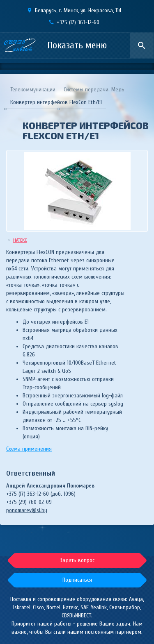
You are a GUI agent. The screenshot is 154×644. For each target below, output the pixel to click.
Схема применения (29, 449)
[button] (77, 580)
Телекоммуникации (33, 90)
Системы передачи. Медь (94, 90)
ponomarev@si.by (27, 510)
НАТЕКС (20, 240)
